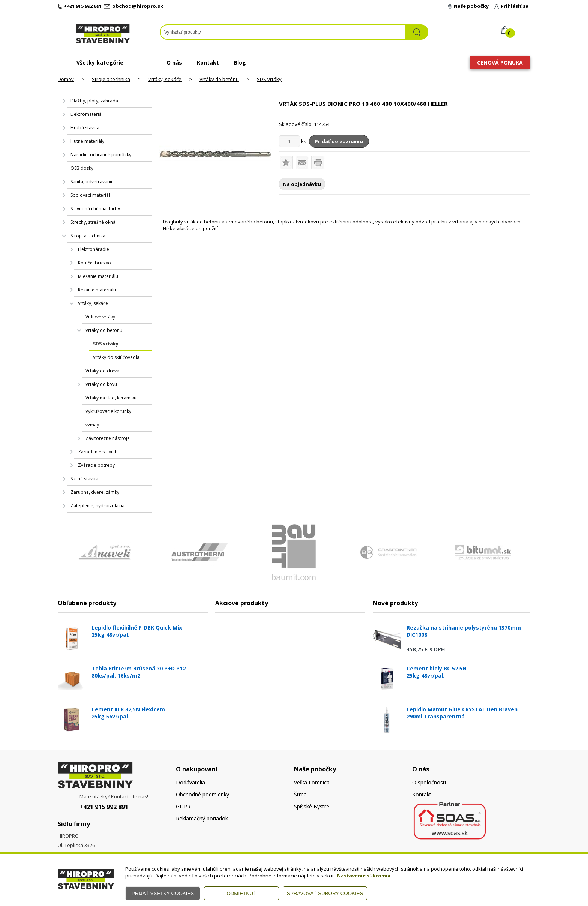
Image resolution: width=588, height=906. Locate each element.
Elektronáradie (94, 249)
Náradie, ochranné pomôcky (101, 155)
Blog (240, 62)
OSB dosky (82, 168)
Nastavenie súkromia (364, 876)
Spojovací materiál (90, 195)
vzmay (92, 425)
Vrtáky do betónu (219, 79)
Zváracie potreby (96, 465)
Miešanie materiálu (98, 276)
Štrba (300, 794)
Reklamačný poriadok (202, 818)
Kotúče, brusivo (94, 263)
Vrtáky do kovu (101, 384)
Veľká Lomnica (312, 782)
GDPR (183, 806)
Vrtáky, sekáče (165, 79)
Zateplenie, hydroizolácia (97, 506)
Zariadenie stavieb (98, 452)
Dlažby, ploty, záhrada (94, 101)
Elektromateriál (87, 114)
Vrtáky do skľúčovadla (116, 357)
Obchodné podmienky (202, 794)
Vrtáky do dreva (102, 371)
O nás (174, 62)
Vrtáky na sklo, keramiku (111, 398)
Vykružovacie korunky (108, 411)
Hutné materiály (87, 141)
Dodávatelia (190, 782)
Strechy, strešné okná (93, 222)
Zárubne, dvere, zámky (95, 492)
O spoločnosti (429, 782)
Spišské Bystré (312, 806)
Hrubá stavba (85, 128)
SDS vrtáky (269, 79)
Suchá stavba (84, 479)
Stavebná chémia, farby (95, 209)
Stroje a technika (111, 79)
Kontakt (208, 62)
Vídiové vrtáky (100, 317)
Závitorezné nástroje (108, 438)
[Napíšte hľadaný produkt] (283, 32)
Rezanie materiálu (97, 290)
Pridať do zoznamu (339, 141)
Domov (66, 79)
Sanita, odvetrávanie (92, 182)
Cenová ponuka (500, 62)
